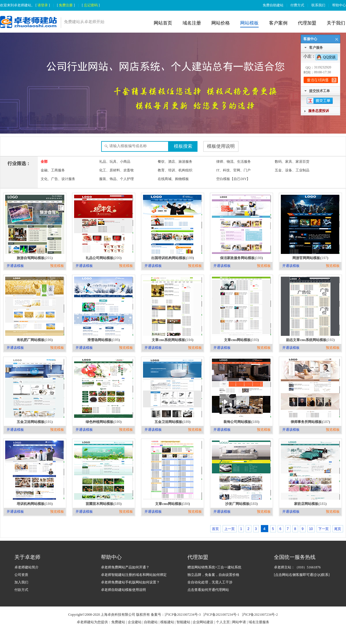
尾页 (338, 529)
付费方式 (297, 5)
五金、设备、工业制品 (292, 170)
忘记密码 (91, 5)
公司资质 (21, 575)
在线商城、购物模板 (173, 179)
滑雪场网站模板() (104, 340)
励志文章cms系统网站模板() (310, 340)
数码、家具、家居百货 (292, 162)
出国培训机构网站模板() (172, 258)
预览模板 (57, 266)
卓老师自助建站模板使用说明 (123, 590)
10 (311, 529)
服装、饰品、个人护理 (116, 179)
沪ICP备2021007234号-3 (183, 615)
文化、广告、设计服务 (58, 179)
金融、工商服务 (53, 170)
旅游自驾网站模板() (35, 258)
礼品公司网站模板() (104, 258)
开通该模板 (15, 266)
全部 (44, 162)
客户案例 (278, 23)
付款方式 (21, 590)
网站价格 (221, 23)
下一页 (324, 529)
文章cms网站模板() (241, 340)
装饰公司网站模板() (241, 422)
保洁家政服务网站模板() (241, 258)
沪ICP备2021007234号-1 (221, 615)
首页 (215, 529)
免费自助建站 (273, 5)
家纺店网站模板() (310, 504)
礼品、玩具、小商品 (115, 162)
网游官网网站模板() (310, 258)
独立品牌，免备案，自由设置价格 (213, 575)
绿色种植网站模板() (104, 422)
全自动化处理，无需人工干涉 (210, 582)
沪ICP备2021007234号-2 (260, 615)
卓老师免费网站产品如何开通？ (125, 567)
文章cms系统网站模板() (172, 340)
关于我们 (336, 23)
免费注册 (66, 5)
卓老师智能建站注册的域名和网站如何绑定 (134, 575)
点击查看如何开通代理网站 (208, 590)
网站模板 (249, 23)
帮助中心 (339, 5)
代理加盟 (307, 23)
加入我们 (21, 582)
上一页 (230, 529)
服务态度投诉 (319, 111)
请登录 (43, 5)
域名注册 (192, 23)
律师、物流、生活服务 (234, 162)
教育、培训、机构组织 (175, 170)
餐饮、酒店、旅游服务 (175, 162)
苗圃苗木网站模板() (104, 504)
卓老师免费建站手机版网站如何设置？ (130, 582)
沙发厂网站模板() (241, 504)
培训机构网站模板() (35, 504)
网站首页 (163, 23)
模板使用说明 (221, 146)
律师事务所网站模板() (310, 422)
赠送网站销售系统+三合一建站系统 (214, 567)
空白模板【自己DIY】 (233, 179)
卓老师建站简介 (27, 567)
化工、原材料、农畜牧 (116, 170)
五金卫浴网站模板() (35, 422)
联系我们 (318, 5)
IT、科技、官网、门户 (233, 170)
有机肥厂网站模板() (35, 340)
